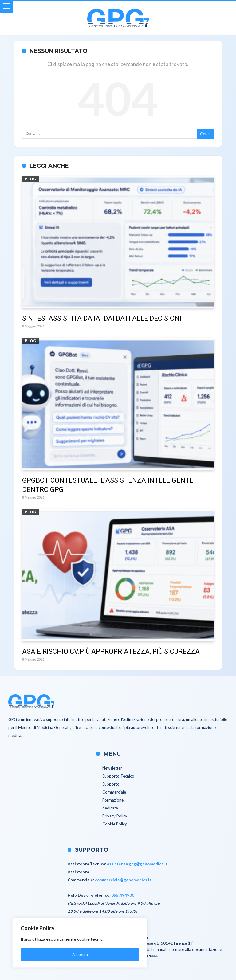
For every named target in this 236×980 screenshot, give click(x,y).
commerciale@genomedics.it (123, 880)
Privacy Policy (115, 816)
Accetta (80, 954)
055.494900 (123, 895)
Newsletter (112, 768)
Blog (30, 179)
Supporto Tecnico (118, 776)
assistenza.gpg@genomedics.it (137, 864)
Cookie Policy (115, 824)
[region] (80, 943)
